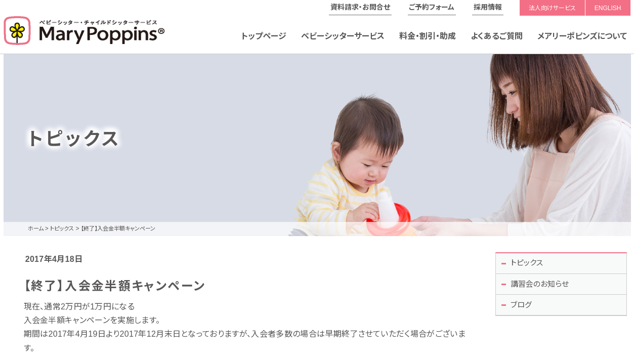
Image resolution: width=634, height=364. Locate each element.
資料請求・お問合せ (360, 7)
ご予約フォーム (432, 7)
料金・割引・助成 (428, 36)
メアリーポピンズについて (582, 36)
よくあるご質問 (497, 36)
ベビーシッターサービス (343, 36)
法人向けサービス (552, 8)
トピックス (529, 264)
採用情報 (488, 7)
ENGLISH (608, 8)
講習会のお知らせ (543, 286)
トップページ (264, 36)
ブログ (523, 309)
